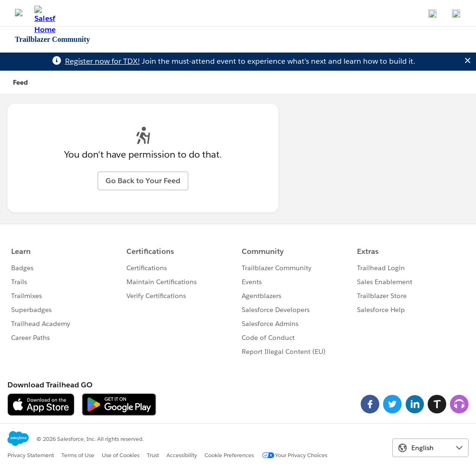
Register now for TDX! (102, 61)
